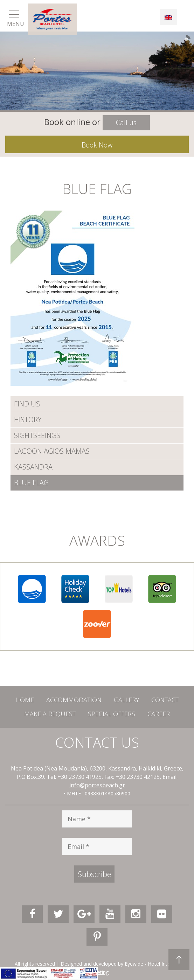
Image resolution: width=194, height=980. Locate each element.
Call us (126, 122)
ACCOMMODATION (74, 700)
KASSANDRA (33, 467)
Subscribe (94, 874)
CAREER (159, 714)
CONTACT (165, 700)
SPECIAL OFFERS (112, 714)
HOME (25, 700)
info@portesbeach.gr (97, 785)
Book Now (97, 145)
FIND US (27, 404)
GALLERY (126, 700)
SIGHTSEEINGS (37, 435)
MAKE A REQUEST (50, 714)
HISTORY (28, 420)
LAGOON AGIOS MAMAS (52, 451)
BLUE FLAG (31, 483)
